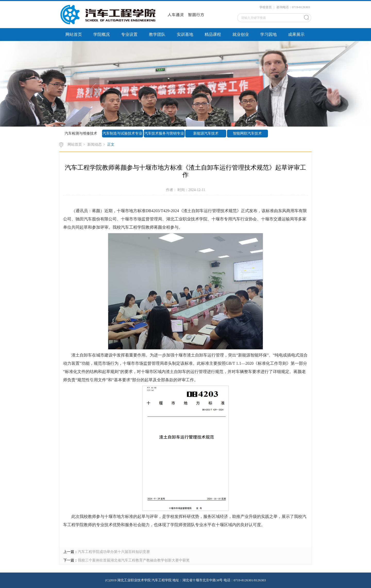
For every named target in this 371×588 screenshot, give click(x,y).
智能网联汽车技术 (247, 133)
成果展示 (296, 34)
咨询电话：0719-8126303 (293, 7)
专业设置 (129, 34)
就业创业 (241, 34)
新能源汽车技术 (206, 133)
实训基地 (185, 34)
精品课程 (213, 34)
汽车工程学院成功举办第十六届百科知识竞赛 (114, 552)
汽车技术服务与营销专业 (164, 133)
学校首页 (266, 7)
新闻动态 (95, 144)
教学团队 (157, 34)
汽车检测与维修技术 (81, 133)
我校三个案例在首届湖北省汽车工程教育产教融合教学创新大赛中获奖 (134, 560)
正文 (111, 144)
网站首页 (74, 34)
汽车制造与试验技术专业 (122, 133)
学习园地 (268, 34)
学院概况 (102, 34)
